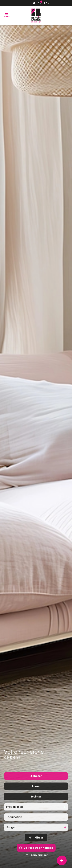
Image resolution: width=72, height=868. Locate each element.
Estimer (36, 804)
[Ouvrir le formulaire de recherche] (36, 845)
